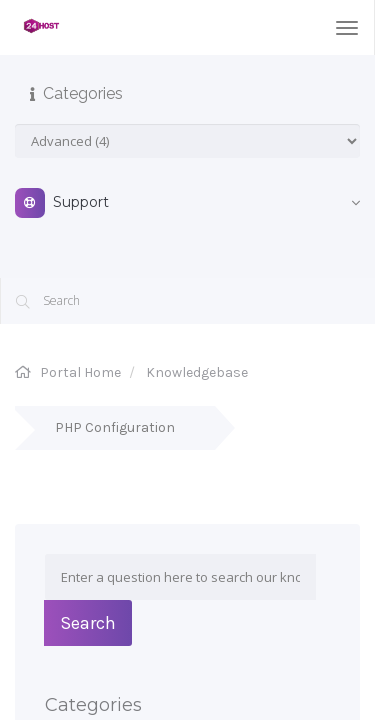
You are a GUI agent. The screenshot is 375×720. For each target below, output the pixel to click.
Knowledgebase (197, 372)
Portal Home (80, 372)
